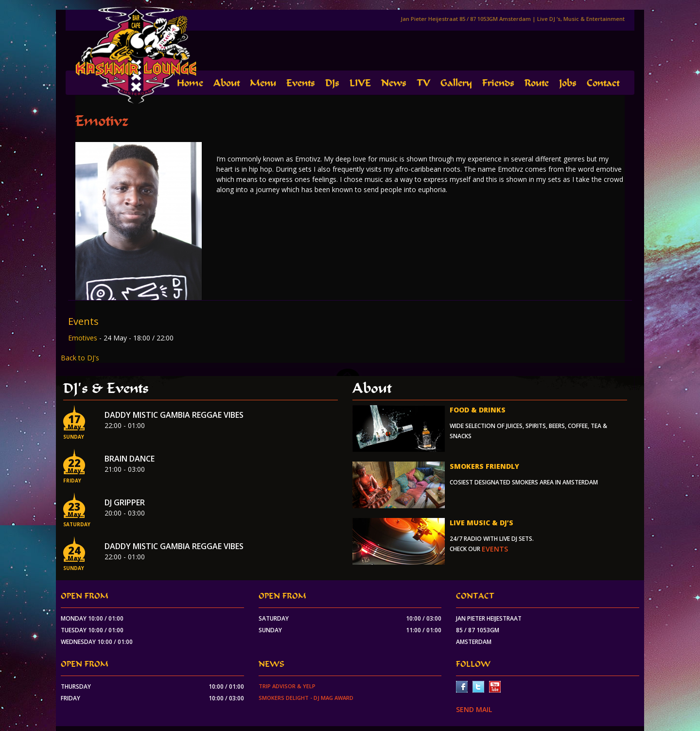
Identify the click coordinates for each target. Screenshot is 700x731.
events (495, 549)
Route (537, 83)
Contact (603, 83)
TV (423, 83)
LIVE (360, 83)
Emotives (84, 338)
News (394, 83)
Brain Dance (130, 459)
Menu (263, 83)
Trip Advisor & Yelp (287, 686)
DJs (332, 83)
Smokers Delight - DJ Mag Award (306, 698)
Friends (498, 83)
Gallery (456, 83)
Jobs (568, 83)
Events (301, 83)
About (227, 83)
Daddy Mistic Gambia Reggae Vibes (174, 415)
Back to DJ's (80, 358)
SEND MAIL (474, 709)
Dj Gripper (125, 502)
